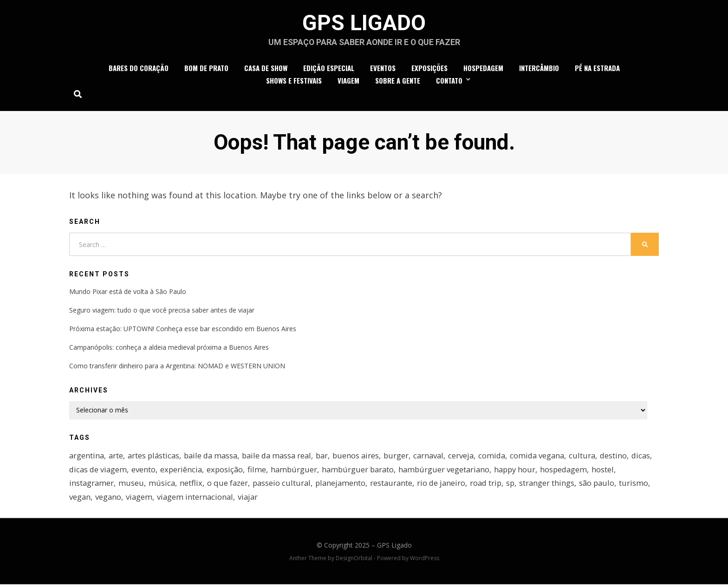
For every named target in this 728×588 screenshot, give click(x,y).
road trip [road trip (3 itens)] (493, 486)
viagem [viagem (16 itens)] (174, 500)
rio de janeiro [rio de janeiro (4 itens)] (447, 486)
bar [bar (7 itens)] (331, 457)
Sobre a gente (398, 82)
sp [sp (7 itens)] (518, 486)
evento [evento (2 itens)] (169, 472)
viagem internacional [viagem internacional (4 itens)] (231, 500)
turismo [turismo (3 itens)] (84, 500)
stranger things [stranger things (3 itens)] (555, 486)
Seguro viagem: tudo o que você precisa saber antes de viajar (162, 312)
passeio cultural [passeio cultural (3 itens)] (284, 486)
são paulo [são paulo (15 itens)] (606, 486)
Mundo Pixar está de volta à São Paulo (128, 293)
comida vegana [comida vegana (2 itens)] (552, 457)
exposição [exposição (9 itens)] (252, 472)
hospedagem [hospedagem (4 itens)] (599, 472)
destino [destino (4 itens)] (630, 457)
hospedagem (483, 69)
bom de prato (206, 69)
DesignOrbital (354, 562)
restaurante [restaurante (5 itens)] (396, 486)
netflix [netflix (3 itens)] (192, 486)
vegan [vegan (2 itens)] (114, 500)
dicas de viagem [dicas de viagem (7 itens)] (123, 472)
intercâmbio (539, 69)
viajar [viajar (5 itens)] (285, 500)
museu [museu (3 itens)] (132, 486)
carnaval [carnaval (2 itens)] (441, 457)
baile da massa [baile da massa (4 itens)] (215, 457)
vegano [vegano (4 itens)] (143, 500)
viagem (348, 82)
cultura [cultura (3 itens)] (598, 457)
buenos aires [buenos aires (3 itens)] (366, 457)
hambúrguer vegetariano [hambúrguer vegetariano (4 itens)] (476, 472)
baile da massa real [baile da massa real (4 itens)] (284, 457)
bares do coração (139, 69)
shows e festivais (294, 82)
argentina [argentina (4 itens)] (87, 457)
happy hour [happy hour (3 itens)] (549, 472)
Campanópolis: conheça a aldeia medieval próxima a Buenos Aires (169, 350)
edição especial (329, 69)
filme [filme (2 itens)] (285, 472)
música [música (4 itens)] (163, 486)
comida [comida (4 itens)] (506, 457)
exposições (429, 69)
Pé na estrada (597, 69)
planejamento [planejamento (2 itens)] (344, 486)
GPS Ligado (364, 23)
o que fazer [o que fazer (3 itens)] (229, 486)
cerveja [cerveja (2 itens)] (474, 457)
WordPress (425, 562)
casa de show (266, 69)
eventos (383, 69)
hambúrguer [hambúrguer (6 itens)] (322, 472)
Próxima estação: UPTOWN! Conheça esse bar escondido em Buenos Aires (183, 331)
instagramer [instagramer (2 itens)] (92, 486)
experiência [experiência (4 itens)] (208, 472)
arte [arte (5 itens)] (117, 457)
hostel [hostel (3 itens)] (639, 472)
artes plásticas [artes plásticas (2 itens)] (156, 457)
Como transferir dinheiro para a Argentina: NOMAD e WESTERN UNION (177, 368)
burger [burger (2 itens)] (407, 457)
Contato (449, 82)
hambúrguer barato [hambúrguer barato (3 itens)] (388, 472)
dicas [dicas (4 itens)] (79, 472)
